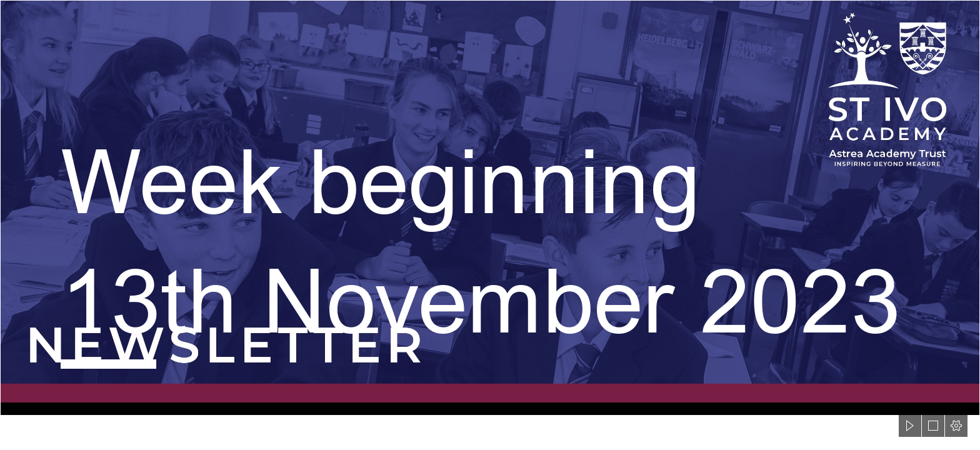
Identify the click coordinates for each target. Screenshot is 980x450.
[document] (490, 225)
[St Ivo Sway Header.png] (490, 208)
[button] (910, 426)
